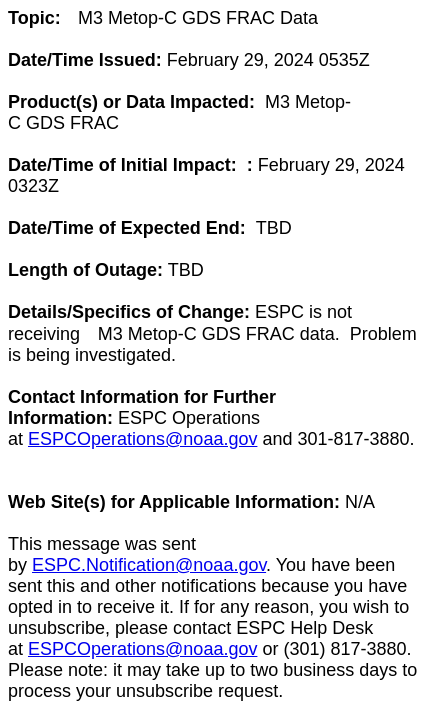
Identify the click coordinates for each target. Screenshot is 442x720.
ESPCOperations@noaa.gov (142, 439)
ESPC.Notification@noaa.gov (149, 565)
